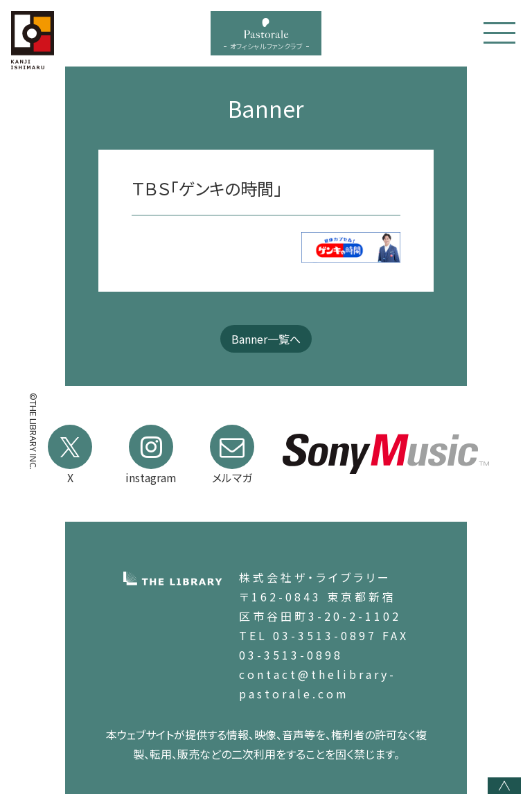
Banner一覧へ (266, 339)
